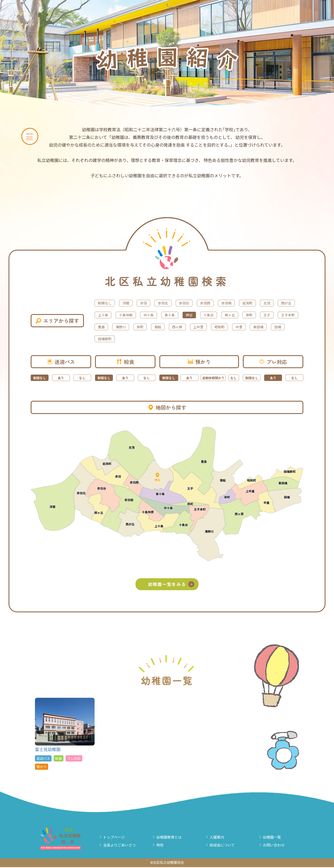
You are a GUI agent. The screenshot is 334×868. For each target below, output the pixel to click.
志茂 (103, 315)
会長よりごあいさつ (123, 846)
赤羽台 (200, 303)
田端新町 (223, 339)
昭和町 (130, 339)
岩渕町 (274, 303)
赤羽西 (225, 303)
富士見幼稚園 (65, 735)
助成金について (225, 846)
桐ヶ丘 (105, 327)
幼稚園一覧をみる (174, 585)
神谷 (251, 315)
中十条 (204, 315)
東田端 (175, 339)
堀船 (264, 327)
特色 (162, 846)
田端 (198, 339)
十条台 (274, 315)
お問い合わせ (277, 846)
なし (82, 378)
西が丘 (126, 315)
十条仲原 (177, 315)
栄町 (243, 327)
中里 (152, 339)
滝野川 (221, 327)
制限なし (107, 303)
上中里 (105, 339)
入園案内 (219, 838)
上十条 (150, 315)
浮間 (131, 303)
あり (61, 378)
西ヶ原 (287, 327)
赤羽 (152, 303)
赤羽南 (249, 303)
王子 (148, 327)
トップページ (117, 838)
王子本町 (173, 327)
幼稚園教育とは (172, 838)
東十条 (228, 315)
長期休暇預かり (213, 378)
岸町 (128, 327)
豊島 (198, 327)
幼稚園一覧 (275, 838)
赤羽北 (175, 303)
